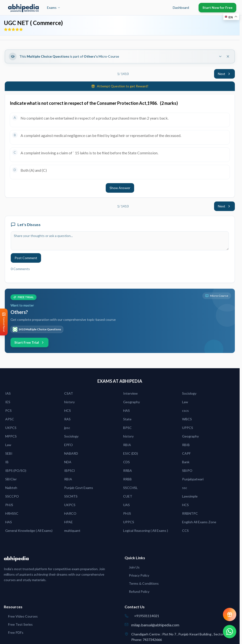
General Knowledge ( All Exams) (29, 531)
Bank (186, 462)
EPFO (68, 445)
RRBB (127, 479)
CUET (128, 496)
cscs (185, 410)
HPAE (68, 522)
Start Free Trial (29, 342)
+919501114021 (147, 616)
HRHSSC (12, 513)
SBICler (11, 479)
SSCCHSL (130, 488)
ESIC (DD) (131, 453)
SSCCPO (12, 496)
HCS (68, 410)
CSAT (69, 393)
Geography (132, 402)
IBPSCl (69, 470)
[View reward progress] (230, 614)
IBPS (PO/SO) (16, 470)
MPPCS (11, 436)
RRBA (128, 470)
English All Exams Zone (199, 522)
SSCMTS (71, 496)
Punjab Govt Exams (79, 488)
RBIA (127, 445)
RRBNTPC (190, 513)
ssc (185, 488)
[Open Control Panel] (4, 322)
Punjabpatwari (193, 479)
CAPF (186, 453)
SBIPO (187, 470)
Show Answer (120, 188)
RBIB (186, 445)
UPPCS (188, 428)
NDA (68, 462)
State (127, 419)
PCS (8, 410)
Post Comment (26, 258)
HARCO (70, 513)
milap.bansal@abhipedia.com (155, 625)
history (69, 402)
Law (185, 402)
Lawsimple (190, 496)
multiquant (72, 531)
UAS (126, 505)
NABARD (71, 453)
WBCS (187, 419)
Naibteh (11, 488)
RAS (67, 419)
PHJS (9, 505)
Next (224, 74)
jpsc (67, 428)
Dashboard (181, 8)
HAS (126, 410)
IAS (8, 393)
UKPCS (11, 428)
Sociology (189, 393)
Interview (130, 393)
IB (7, 462)
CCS (185, 531)
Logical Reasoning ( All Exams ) (146, 531)
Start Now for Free (217, 8)
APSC (10, 419)
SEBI (9, 453)
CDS (126, 462)
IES (8, 402)
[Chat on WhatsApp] (230, 632)
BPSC (127, 428)
